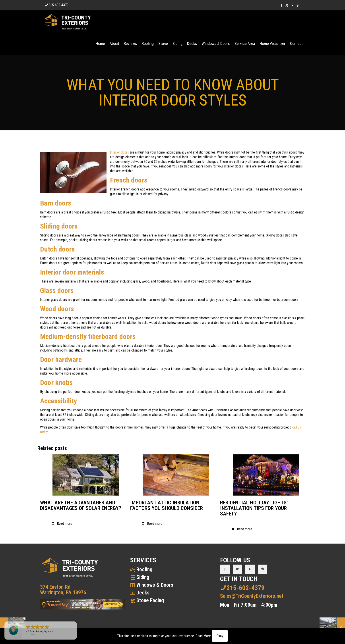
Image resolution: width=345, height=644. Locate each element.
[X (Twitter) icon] (287, 5)
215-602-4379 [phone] (58, 5)
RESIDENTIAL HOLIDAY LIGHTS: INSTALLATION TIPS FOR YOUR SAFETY (254, 508)
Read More (203, 636)
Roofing (144, 569)
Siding (143, 577)
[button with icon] (225, 569)
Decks (143, 593)
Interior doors (119, 152)
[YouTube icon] (292, 5)
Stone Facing (150, 600)
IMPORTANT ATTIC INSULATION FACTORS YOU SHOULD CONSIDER (167, 505)
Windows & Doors (155, 585)
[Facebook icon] (281, 5)
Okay (220, 636)
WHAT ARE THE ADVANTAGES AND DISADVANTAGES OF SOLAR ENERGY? (81, 505)
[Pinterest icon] (298, 5)
